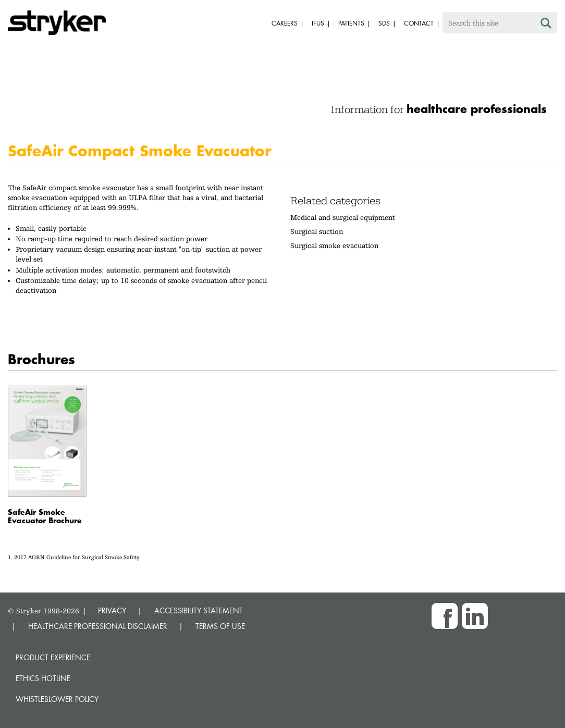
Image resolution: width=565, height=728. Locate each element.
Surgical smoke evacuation (334, 245)
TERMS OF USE (220, 626)
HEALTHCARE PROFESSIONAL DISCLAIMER (98, 626)
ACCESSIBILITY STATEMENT (199, 610)
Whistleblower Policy (57, 699)
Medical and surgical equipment (343, 217)
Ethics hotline (43, 678)
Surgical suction (317, 231)
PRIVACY (112, 610)
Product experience (53, 657)
